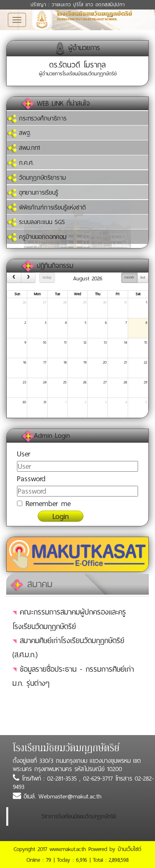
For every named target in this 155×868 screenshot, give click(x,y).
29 (85, 302)
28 (65, 302)
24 (45, 382)
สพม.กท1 (23, 148)
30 (105, 302)
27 (45, 302)
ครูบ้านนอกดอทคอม (36, 237)
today (47, 277)
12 (85, 342)
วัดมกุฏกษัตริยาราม (36, 178)
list (143, 277)
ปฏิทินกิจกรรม (55, 266)
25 (65, 382)
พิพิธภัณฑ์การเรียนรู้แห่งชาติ (46, 207)
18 (65, 362)
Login (61, 516)
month (129, 277)
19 (85, 362)
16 (25, 362)
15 (146, 342)
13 (105, 342)
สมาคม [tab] (31, 584)
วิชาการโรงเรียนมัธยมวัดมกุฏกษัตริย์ (79, 816)
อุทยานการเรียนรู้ (32, 193)
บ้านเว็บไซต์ (130, 849)
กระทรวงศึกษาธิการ (37, 118)
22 (145, 362)
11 (65, 342)
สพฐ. (19, 133)
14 (125, 342)
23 (24, 382)
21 (125, 362)
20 (105, 362)
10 (45, 342)
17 (45, 362)
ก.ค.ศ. (20, 163)
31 (125, 302)
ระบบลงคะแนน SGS (36, 222)
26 (24, 302)
